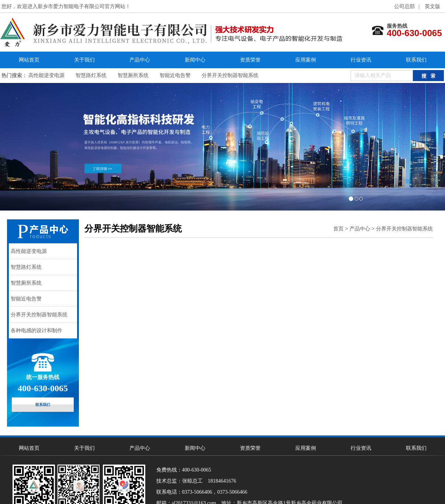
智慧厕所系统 (133, 75)
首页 (338, 229)
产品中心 (140, 60)
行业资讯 (361, 60)
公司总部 (404, 6)
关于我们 (84, 60)
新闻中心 (195, 60)
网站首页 (29, 60)
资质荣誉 (250, 60)
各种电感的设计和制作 (36, 331)
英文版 (432, 6)
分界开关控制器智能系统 (230, 75)
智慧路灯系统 (91, 75)
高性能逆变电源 (46, 75)
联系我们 (416, 60)
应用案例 (306, 60)
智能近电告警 (175, 75)
